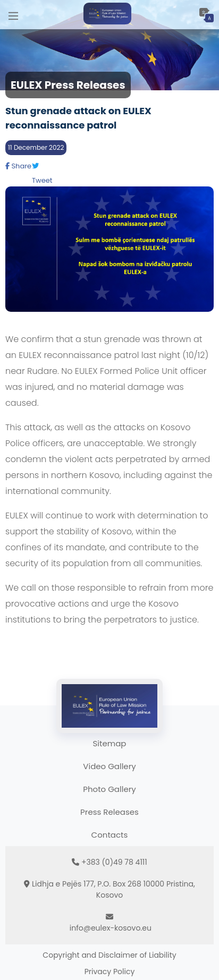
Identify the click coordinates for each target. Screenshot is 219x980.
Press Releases (109, 812)
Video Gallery (109, 766)
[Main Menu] (13, 15)
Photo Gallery (109, 789)
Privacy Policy (110, 972)
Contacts (110, 835)
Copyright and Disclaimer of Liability (109, 955)
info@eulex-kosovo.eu (111, 928)
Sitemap (110, 743)
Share (18, 166)
